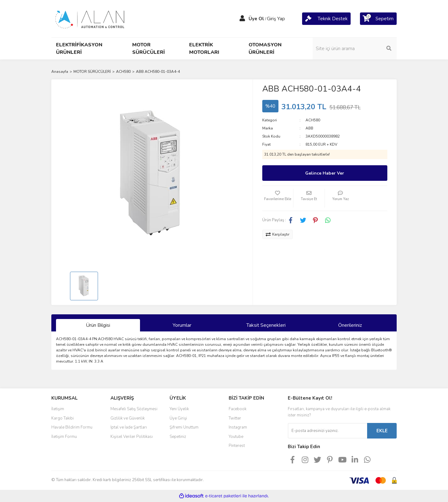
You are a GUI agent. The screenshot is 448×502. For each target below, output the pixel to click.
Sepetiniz (178, 437)
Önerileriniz (350, 325)
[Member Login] (242, 19)
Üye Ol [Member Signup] (256, 19)
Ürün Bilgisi (98, 325)
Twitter (235, 418)
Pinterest (237, 446)
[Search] (355, 49)
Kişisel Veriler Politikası (132, 437)
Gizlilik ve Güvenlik (128, 418)
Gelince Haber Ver (325, 173)
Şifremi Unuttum (184, 427)
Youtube (236, 437)
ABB (309, 128)
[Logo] (90, 18)
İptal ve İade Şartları (129, 427)
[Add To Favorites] (278, 198)
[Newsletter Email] (327, 431)
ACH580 (313, 120)
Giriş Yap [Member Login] (276, 19)
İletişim (58, 409)
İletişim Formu (64, 437)
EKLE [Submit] (382, 431)
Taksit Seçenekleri (266, 325)
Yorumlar (182, 325)
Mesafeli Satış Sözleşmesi (134, 409)
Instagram (238, 427)
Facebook (238, 409)
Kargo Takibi (63, 418)
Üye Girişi (178, 418)
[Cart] (326, 19)
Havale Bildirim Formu (72, 427)
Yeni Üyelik (179, 409)
